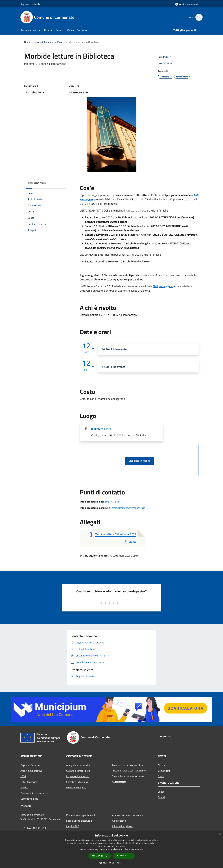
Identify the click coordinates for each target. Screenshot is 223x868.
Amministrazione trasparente (128, 815)
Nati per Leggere (163, 286)
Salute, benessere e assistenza (128, 776)
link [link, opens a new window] (141, 849)
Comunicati (164, 771)
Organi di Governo (30, 765)
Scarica (130, 542)
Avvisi (161, 776)
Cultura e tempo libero (78, 771)
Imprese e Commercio (78, 776)
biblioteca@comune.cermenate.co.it (126, 508)
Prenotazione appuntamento (81, 815)
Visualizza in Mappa (139, 461)
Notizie (162, 765)
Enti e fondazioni (29, 782)
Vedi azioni (166, 63)
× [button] (220, 834)
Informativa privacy (122, 826)
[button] (111, 863)
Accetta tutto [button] (100, 856)
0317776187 (113, 502)
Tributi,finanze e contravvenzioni (129, 771)
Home (27, 42)
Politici (24, 787)
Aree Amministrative (31, 771)
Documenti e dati (29, 799)
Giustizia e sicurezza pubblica (127, 765)
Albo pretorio (119, 821)
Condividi (165, 57)
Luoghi (162, 792)
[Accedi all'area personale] (187, 4)
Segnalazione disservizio (79, 821)
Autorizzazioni (120, 782)
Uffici (23, 776)
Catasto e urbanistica (77, 782)
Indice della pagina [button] (37, 183)
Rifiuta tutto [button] (124, 856)
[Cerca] (199, 17)
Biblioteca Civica (101, 429)
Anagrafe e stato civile (78, 765)
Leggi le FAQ (73, 826)
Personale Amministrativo (34, 793)
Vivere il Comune (44, 42)
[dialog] (111, 849)
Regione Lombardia (31, 4)
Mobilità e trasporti (76, 787)
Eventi (61, 42)
